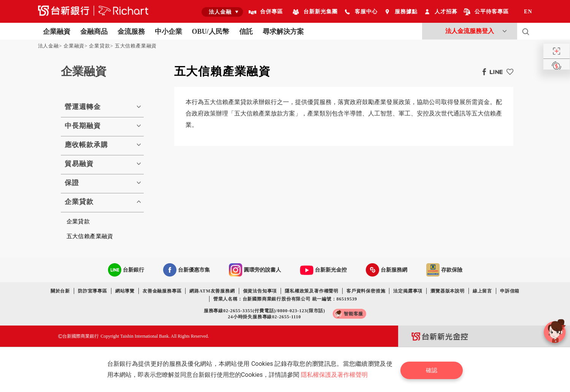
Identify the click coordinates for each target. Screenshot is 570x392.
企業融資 (57, 32)
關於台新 (60, 291)
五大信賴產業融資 (136, 46)
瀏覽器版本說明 (448, 291)
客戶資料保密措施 (366, 291)
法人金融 (48, 46)
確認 (433, 369)
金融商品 (94, 32)
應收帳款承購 (86, 145)
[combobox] (222, 12)
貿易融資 (79, 164)
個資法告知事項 (260, 291)
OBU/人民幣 (211, 32)
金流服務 (131, 32)
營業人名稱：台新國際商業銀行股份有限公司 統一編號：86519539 (285, 299)
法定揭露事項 (408, 291)
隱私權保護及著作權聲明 (335, 375)
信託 (246, 32)
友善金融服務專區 (162, 291)
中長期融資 (83, 126)
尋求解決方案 (283, 32)
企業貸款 (99, 46)
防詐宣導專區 (93, 291)
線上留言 (482, 291)
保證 (72, 183)
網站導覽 (125, 291)
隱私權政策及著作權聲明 (312, 291)
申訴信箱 (510, 291)
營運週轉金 (83, 107)
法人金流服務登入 (470, 31)
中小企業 (168, 32)
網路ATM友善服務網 (212, 291)
